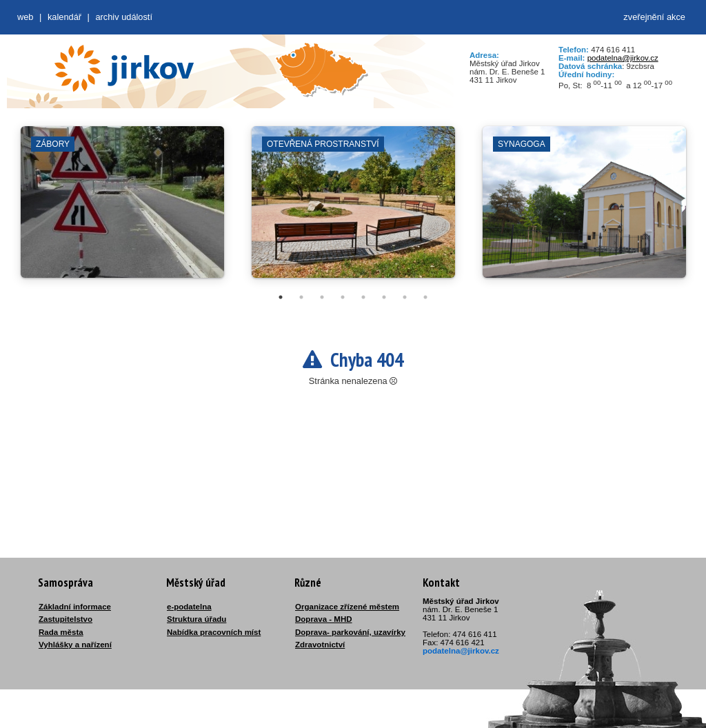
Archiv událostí (124, 17)
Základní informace (75, 607)
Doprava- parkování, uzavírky (350, 632)
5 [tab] (363, 297)
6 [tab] (384, 297)
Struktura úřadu (196, 619)
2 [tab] (301, 297)
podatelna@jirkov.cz (623, 58)
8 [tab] (425, 297)
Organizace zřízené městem (347, 607)
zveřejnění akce (654, 17)
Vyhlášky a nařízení (75, 645)
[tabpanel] (122, 209)
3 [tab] (322, 297)
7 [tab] (405, 297)
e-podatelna (189, 607)
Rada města (61, 632)
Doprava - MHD (324, 619)
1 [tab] (281, 297)
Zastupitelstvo (65, 619)
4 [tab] (343, 297)
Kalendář (64, 17)
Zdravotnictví (320, 645)
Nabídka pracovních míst (214, 632)
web (25, 17)
